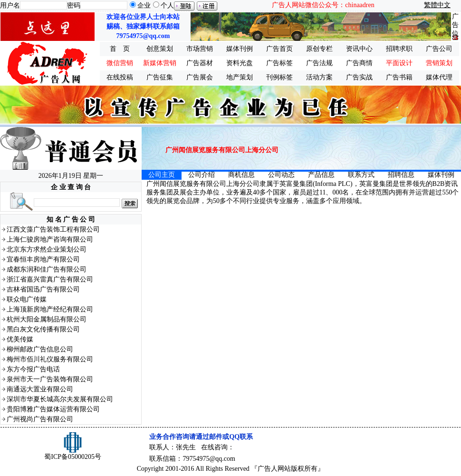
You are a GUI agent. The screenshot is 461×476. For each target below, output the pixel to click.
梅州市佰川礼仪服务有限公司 (50, 359)
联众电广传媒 (27, 299)
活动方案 (319, 77)
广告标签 (279, 63)
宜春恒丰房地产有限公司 (43, 259)
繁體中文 (437, 5)
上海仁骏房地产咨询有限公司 (50, 239)
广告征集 (160, 77)
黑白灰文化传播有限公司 (43, 329)
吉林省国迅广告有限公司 (43, 289)
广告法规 (319, 63)
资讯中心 (359, 49)
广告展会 (200, 77)
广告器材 (200, 63)
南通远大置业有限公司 (40, 389)
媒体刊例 (240, 49)
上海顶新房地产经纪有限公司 (50, 309)
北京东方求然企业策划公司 (47, 249)
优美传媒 (20, 339)
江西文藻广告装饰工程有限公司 (53, 229)
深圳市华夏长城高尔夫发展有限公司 (60, 399)
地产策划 (240, 77)
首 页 (120, 49)
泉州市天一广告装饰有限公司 (50, 379)
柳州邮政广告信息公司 (40, 349)
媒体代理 (439, 77)
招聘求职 (399, 49)
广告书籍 (399, 77)
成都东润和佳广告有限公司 (47, 269)
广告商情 (359, 63)
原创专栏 (319, 49)
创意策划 (160, 49)
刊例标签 (279, 77)
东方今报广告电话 (33, 369)
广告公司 (439, 49)
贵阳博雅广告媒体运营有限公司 (53, 409)
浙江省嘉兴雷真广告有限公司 (50, 279)
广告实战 (359, 77)
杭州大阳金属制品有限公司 (47, 319)
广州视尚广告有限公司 (40, 419)
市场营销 (200, 49)
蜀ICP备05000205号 (73, 457)
